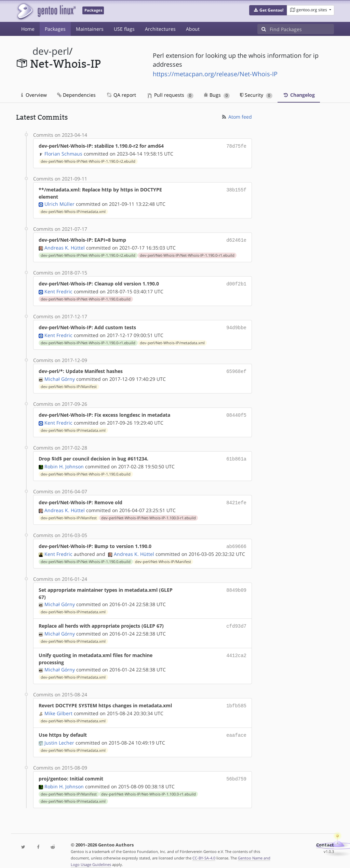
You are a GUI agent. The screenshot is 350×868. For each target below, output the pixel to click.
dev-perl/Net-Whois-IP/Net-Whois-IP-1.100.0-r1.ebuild (149, 512)
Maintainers (90, 29)
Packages (55, 29)
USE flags (124, 29)
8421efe (236, 498)
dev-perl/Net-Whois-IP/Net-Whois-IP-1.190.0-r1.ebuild (187, 254)
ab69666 (236, 541)
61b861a (236, 455)
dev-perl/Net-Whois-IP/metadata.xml (73, 211)
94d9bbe (236, 325)
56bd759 (236, 770)
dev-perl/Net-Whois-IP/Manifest (69, 383)
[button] (268, 10)
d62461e (236, 239)
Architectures (160, 29)
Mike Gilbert (58, 706)
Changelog (299, 95)
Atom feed (236, 117)
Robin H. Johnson (64, 462)
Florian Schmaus (63, 153)
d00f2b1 (236, 282)
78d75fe (236, 146)
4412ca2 (236, 648)
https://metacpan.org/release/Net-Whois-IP (215, 74)
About (193, 29)
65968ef (236, 368)
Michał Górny (60, 376)
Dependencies (76, 95)
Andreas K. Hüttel (65, 246)
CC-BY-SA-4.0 (204, 849)
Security (256, 95)
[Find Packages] (302, 29)
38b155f (236, 189)
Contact (325, 836)
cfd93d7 (236, 620)
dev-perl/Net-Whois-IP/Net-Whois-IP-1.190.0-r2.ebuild (88, 161)
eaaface (236, 727)
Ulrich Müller (59, 203)
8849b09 (236, 584)
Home (28, 29)
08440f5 (236, 411)
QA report (121, 95)
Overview (34, 95)
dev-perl (51, 51)
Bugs (217, 95)
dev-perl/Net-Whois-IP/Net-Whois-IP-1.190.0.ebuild (86, 297)
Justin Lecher (59, 735)
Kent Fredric (58, 289)
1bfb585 (236, 699)
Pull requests (171, 95)
